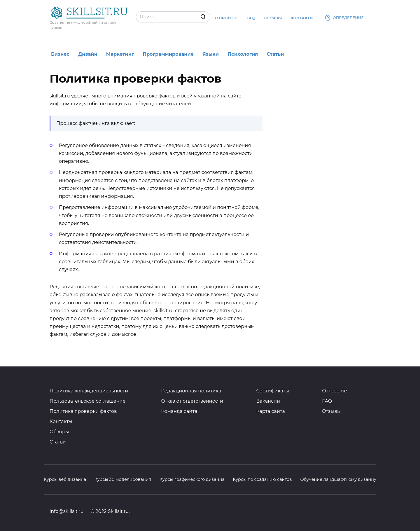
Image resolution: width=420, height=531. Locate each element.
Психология (243, 54)
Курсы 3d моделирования (123, 479)
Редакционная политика (191, 391)
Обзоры (59, 432)
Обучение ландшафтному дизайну (338, 479)
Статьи (275, 54)
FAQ (327, 401)
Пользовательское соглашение (87, 401)
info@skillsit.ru (66, 511)
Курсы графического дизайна (192, 479)
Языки (211, 54)
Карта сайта (271, 411)
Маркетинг (120, 54)
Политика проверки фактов (83, 411)
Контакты (302, 18)
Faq (251, 18)
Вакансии (268, 401)
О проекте (226, 18)
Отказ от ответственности (192, 401)
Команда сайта (179, 411)
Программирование (168, 54)
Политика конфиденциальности (89, 391)
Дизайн (88, 54)
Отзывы (273, 18)
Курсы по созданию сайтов (262, 479)
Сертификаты (273, 391)
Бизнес (60, 54)
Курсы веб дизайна (65, 479)
